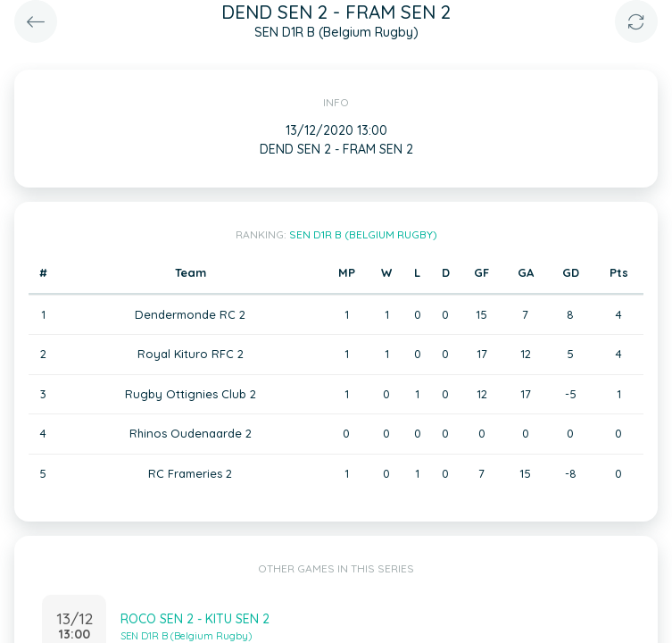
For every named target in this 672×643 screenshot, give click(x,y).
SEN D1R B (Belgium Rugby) (363, 234)
